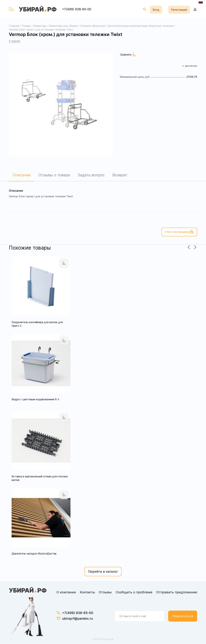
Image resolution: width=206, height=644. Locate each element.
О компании (66, 592)
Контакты (87, 592)
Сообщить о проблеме (134, 592)
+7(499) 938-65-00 (77, 9)
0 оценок (15, 41)
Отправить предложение (177, 592)
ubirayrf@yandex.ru (77, 619)
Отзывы (105, 592)
